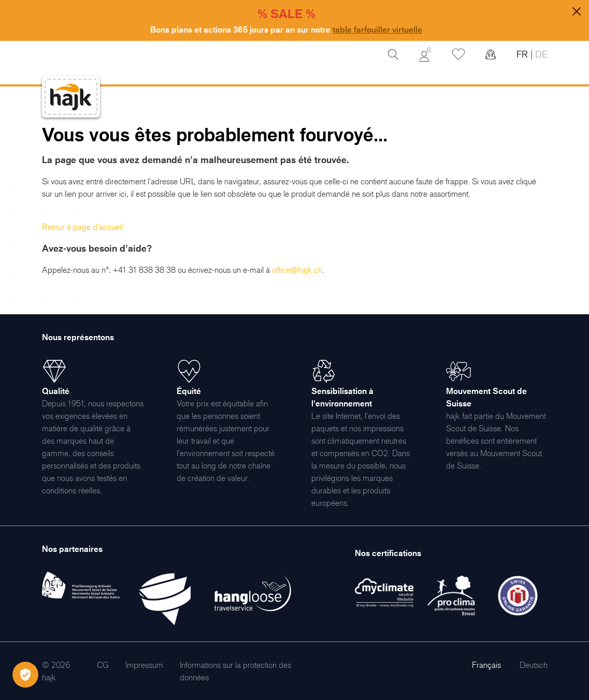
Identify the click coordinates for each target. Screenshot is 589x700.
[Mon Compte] (425, 54)
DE (540, 54)
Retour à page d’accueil (82, 227)
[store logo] (71, 97)
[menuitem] (103, 665)
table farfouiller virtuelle (377, 30)
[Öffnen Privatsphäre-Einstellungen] (25, 675)
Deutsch (534, 665)
